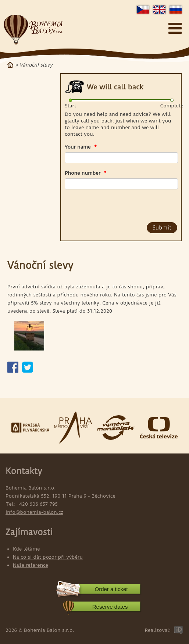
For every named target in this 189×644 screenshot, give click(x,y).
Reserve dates (110, 607)
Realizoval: (158, 630)
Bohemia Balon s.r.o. (33, 30)
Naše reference (31, 565)
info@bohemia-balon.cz (34, 512)
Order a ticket (111, 589)
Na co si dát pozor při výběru (48, 557)
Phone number (86, 173)
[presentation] (107, 204)
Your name (81, 147)
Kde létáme (26, 549)
